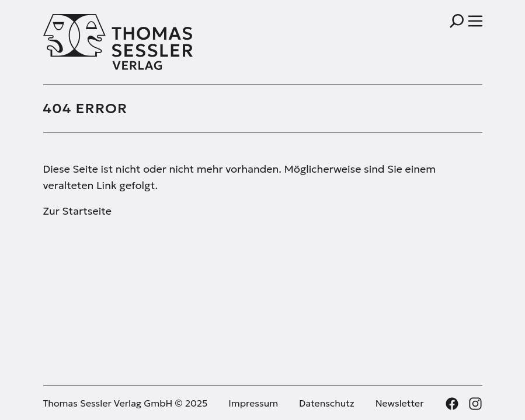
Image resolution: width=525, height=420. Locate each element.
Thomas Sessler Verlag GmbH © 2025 (126, 403)
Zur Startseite (77, 211)
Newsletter (400, 403)
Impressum (253, 403)
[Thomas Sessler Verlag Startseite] (153, 42)
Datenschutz (327, 403)
